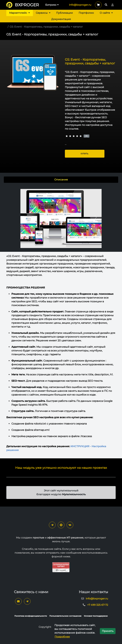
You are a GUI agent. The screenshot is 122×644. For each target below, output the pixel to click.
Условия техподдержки (96, 616)
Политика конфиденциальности (31, 616)
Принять (108, 631)
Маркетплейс (20, 13)
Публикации (64, 13)
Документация (61, 19)
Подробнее (62, 637)
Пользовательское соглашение (65, 616)
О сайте (106, 13)
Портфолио (86, 13)
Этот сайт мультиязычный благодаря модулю (61, 492)
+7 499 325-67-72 (98, 605)
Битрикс (52, 5)
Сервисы (43, 13)
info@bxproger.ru (80, 5)
